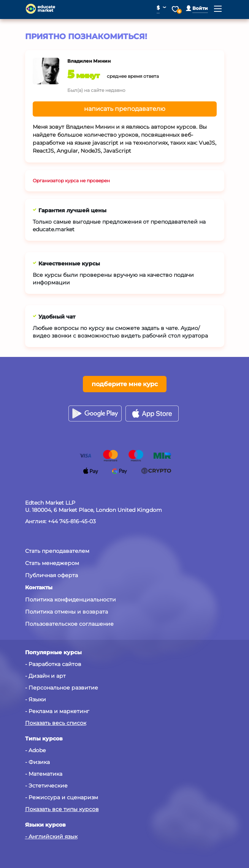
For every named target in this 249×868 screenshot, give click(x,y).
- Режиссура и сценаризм (62, 797)
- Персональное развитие (62, 688)
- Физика (37, 762)
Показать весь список (56, 723)
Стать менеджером (52, 563)
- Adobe (35, 750)
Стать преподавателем (57, 551)
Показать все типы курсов (62, 809)
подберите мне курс (125, 384)
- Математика (44, 774)
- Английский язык (51, 836)
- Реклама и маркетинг (57, 711)
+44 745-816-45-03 (72, 521)
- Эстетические (46, 786)
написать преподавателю (125, 109)
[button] (197, 8)
